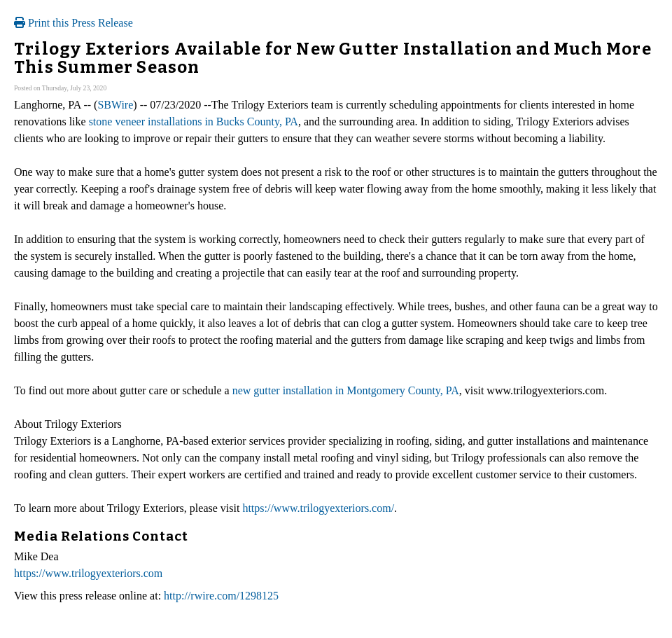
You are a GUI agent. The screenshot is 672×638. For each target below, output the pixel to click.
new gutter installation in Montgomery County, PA (346, 390)
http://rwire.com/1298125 (221, 596)
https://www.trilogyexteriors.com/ (318, 508)
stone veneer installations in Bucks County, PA (194, 122)
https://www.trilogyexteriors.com (88, 573)
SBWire (115, 105)
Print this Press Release (73, 23)
